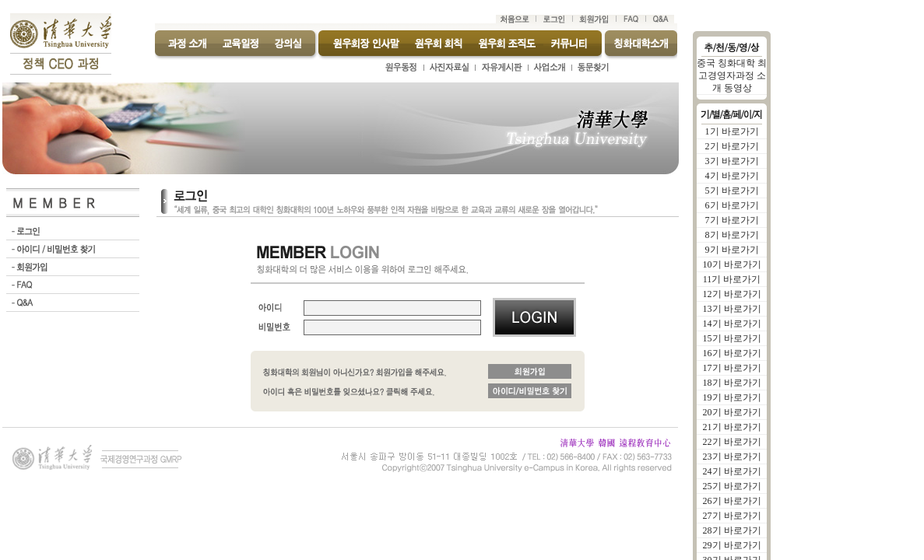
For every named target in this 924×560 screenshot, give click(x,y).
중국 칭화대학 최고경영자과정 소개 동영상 (732, 75)
